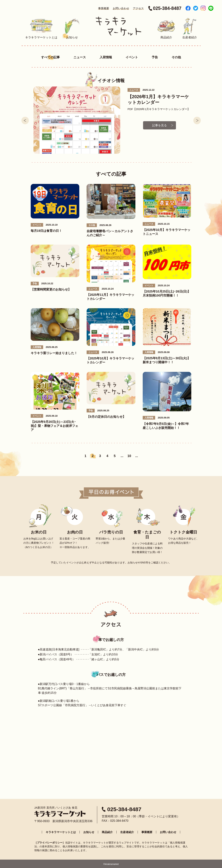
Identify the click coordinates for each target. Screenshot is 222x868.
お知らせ (89, 831)
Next (197, 120)
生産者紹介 (127, 831)
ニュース (80, 57)
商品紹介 (107, 831)
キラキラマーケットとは (61, 831)
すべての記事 (50, 57)
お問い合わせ (121, 8)
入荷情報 (106, 57)
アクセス (138, 8)
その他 (176, 57)
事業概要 (104, 8)
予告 (155, 57)
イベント (132, 57)
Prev (25, 120)
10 (129, 455)
